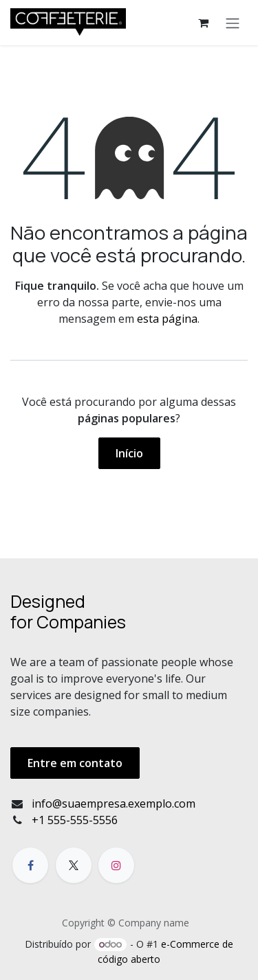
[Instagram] (116, 865)
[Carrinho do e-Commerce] (203, 23)
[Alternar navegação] (233, 23)
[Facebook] (30, 865)
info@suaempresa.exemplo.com (114, 804)
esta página (167, 319)
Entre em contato (75, 763)
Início (129, 453)
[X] (74, 865)
